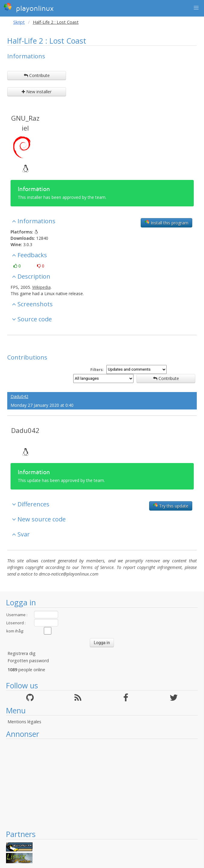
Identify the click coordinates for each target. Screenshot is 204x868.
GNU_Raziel (25, 123)
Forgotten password (28, 661)
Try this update (171, 506)
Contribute (37, 75)
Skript (19, 22)
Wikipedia (41, 287)
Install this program (166, 223)
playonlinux (29, 8)
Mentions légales (24, 722)
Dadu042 (19, 396)
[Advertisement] (102, 784)
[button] (196, 8)
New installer (37, 92)
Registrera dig (22, 653)
